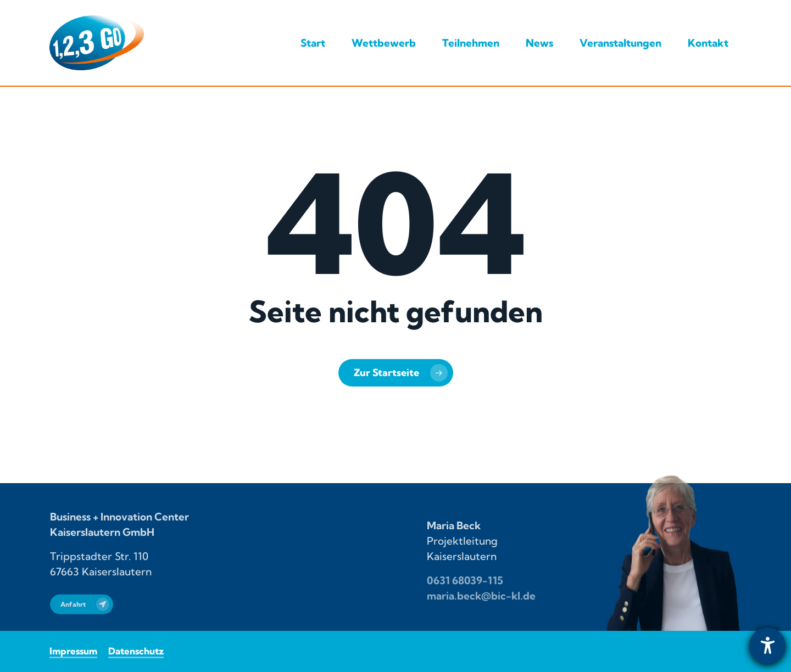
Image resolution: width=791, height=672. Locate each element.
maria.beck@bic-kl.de (481, 604)
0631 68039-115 (465, 589)
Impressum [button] (73, 651)
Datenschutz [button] (136, 651)
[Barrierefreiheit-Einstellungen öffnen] (767, 646)
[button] (82, 613)
